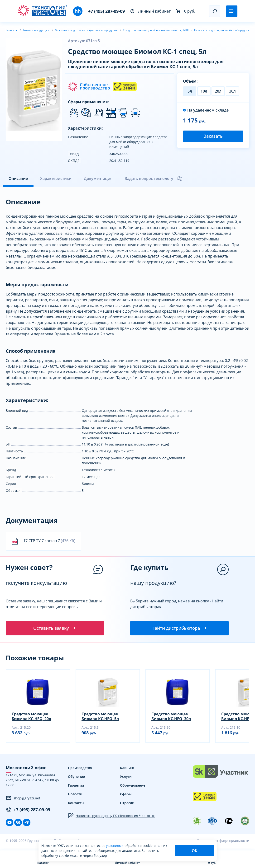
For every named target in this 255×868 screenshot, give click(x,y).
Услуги (126, 777)
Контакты (76, 804)
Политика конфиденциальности (223, 841)
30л (232, 91)
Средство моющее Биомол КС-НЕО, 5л (100, 717)
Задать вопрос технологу (154, 178)
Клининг (127, 768)
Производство (80, 768)
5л (190, 91)
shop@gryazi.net (23, 799)
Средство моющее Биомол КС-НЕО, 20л (31, 717)
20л (218, 91)
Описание (18, 178)
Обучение (76, 777)
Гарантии (76, 786)
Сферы (126, 795)
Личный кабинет (151, 11)
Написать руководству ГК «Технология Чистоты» (111, 816)
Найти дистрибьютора (179, 628)
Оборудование (133, 786)
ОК (195, 851)
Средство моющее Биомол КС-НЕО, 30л (171, 717)
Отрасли (127, 804)
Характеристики (56, 178)
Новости (75, 795)
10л (204, 91)
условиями (115, 846)
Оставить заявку (55, 628)
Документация (98, 178)
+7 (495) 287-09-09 (106, 11)
